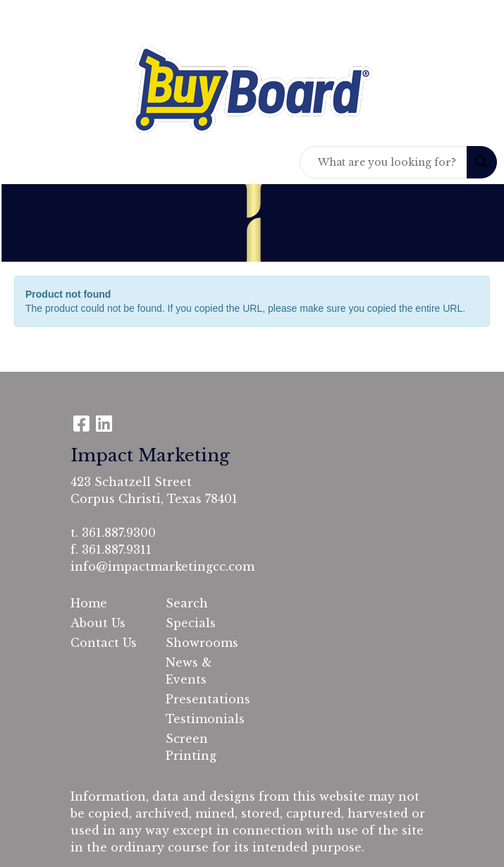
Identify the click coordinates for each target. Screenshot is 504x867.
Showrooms (202, 643)
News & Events (189, 671)
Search (187, 603)
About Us (98, 623)
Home (89, 603)
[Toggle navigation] (22, 162)
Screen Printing (191, 747)
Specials (191, 623)
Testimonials (205, 719)
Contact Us (104, 643)
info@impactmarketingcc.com (162, 566)
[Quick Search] (383, 162)
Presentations (205, 699)
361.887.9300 (119, 533)
